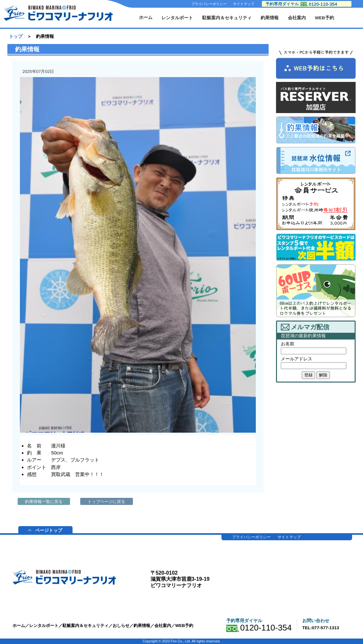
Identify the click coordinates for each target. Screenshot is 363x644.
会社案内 (297, 18)
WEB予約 (324, 18)
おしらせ (121, 626)
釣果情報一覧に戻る (44, 502)
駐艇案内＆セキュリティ (227, 18)
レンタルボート (177, 18)
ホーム (146, 18)
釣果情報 (270, 18)
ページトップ (45, 530)
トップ (16, 36)
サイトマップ (244, 4)
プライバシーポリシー (209, 4)
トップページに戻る (106, 502)
